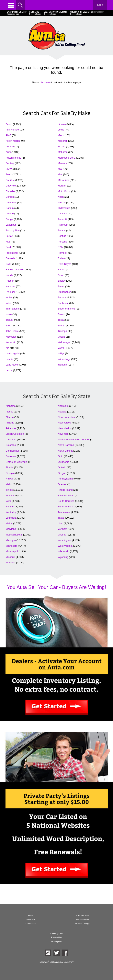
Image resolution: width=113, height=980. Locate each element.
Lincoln (62, 124)
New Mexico (65, 428)
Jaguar (10, 320)
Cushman (11, 203)
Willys (61, 353)
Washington (64, 540)
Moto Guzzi (64, 191)
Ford (8, 247)
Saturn (62, 270)
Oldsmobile (64, 208)
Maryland (11, 529)
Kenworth (11, 342)
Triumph (62, 331)
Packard (62, 214)
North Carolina (66, 445)
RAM (61, 247)
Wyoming (63, 557)
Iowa (8, 501)
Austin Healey (13, 158)
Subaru (62, 297)
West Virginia (65, 546)
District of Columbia (17, 462)
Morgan (62, 186)
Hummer (11, 286)
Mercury (62, 163)
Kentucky (11, 512)
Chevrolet (11, 186)
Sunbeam (63, 303)
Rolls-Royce (65, 264)
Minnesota (11, 546)
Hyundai (10, 292)
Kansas (10, 507)
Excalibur (11, 225)
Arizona (10, 423)
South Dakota (65, 507)
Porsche (62, 242)
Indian (9, 297)
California (11, 439)
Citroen (10, 197)
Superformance (66, 309)
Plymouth (63, 225)
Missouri (10, 557)
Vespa (61, 337)
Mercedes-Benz (67, 158)
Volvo (61, 348)
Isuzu (9, 314)
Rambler (62, 253)
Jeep (8, 326)
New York (63, 434)
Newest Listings (83, 924)
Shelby (62, 281)
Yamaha (62, 365)
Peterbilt (62, 219)
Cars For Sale (82, 916)
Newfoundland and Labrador (74, 439)
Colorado (11, 445)
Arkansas (11, 428)
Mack (61, 135)
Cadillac (10, 180)
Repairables (56, 937)
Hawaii (9, 479)
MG (60, 169)
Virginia (62, 535)
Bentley (10, 163)
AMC (8, 135)
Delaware (11, 456)
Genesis (10, 258)
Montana (11, 563)
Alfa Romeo (12, 130)
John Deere (12, 331)
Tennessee (64, 512)
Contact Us (31, 924)
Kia (8, 348)
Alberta (10, 417)
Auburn (10, 146)
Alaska (9, 412)
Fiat (8, 242)
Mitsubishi (63, 180)
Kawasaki (11, 337)
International (13, 309)
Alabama (11, 406)
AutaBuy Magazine (64, 962)
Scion (61, 275)
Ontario (62, 467)
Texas (61, 518)
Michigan (11, 540)
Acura (9, 124)
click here (45, 82)
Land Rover (12, 365)
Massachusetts (14, 535)
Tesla (61, 320)
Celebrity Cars (56, 934)
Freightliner (12, 253)
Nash (61, 197)
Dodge (9, 219)
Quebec (62, 484)
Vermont (62, 529)
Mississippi (12, 551)
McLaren (63, 152)
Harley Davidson (15, 270)
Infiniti (9, 303)
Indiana (10, 496)
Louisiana (11, 518)
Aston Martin (13, 141)
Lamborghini (13, 353)
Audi (8, 152)
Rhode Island (65, 490)
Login (100, 5)
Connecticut (12, 451)
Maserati (63, 141)
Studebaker (64, 292)
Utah (60, 523)
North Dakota (65, 451)
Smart (61, 286)
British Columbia (15, 434)
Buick (9, 174)
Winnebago (64, 359)
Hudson (10, 281)
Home (31, 916)
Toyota (62, 326)
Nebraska (63, 406)
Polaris (62, 230)
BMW (9, 169)
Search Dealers (82, 920)
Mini (60, 174)
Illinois (9, 490)
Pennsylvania (65, 479)
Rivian (61, 258)
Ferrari (9, 236)
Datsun (10, 208)
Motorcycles (56, 942)
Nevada (62, 412)
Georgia (10, 473)
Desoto (10, 214)
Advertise (31, 920)
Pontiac (62, 236)
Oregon (62, 473)
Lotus (61, 130)
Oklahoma (63, 462)
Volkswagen (64, 342)
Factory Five (13, 230)
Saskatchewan (66, 496)
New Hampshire (67, 417)
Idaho (9, 484)
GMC (9, 264)
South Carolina (66, 501)
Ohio (60, 456)
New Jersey (64, 423)
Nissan (62, 203)
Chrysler (10, 191)
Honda (9, 275)
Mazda (62, 146)
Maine (9, 523)
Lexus (9, 370)
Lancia (9, 359)
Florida (10, 467)
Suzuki (62, 314)
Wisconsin (63, 551)
